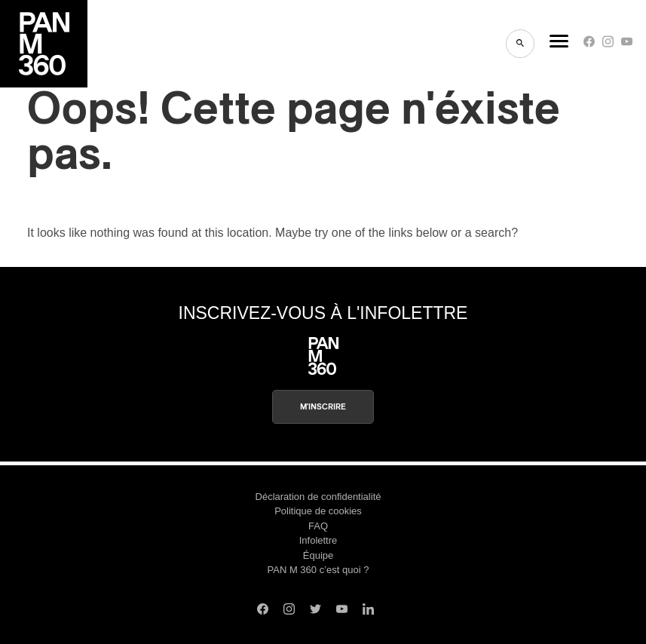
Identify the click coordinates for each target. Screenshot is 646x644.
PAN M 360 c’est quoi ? (318, 570)
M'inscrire (323, 407)
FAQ (318, 526)
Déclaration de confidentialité (318, 497)
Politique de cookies (318, 511)
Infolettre (318, 540)
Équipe (318, 555)
